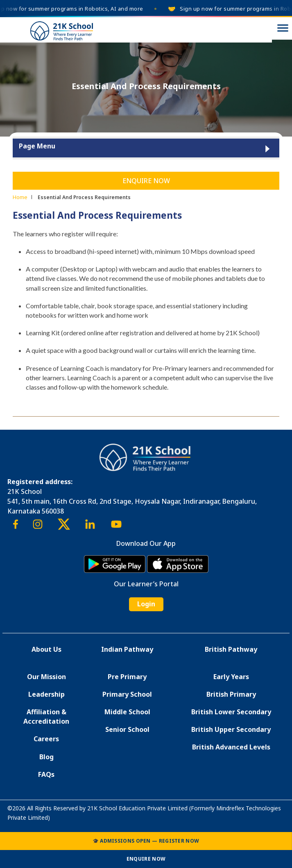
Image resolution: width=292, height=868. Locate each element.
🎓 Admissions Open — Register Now (146, 841)
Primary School (127, 694)
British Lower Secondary (231, 712)
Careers (46, 739)
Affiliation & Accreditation (46, 717)
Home (20, 197)
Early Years (231, 677)
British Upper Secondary (231, 729)
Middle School (127, 712)
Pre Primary (127, 677)
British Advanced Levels (231, 747)
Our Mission (46, 677)
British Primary (231, 694)
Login (146, 604)
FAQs (46, 774)
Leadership (46, 694)
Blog (46, 757)
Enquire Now (146, 181)
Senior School (127, 729)
